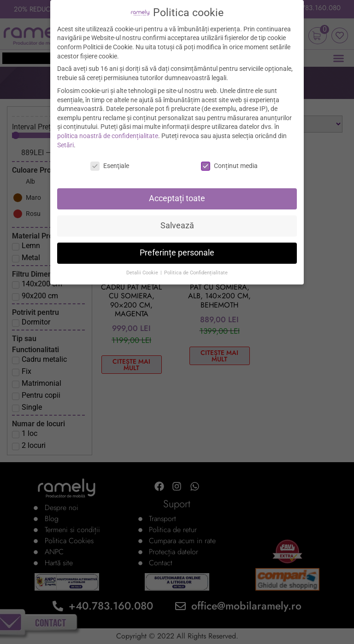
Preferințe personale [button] (177, 253)
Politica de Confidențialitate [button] (196, 273)
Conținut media (229, 166)
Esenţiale (110, 166)
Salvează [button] (177, 226)
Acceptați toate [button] (177, 198)
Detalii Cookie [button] (143, 273)
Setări (65, 145)
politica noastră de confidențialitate (108, 136)
